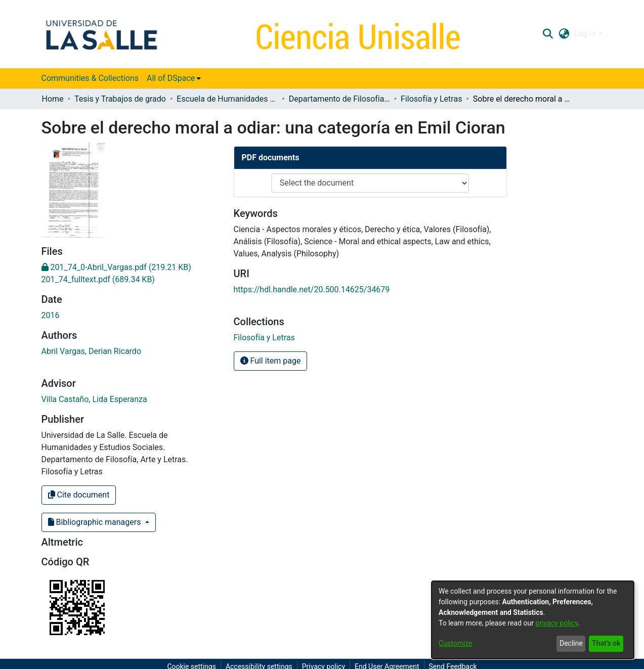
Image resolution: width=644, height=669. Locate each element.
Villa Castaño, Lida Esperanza (94, 399)
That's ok (606, 643)
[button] (548, 34)
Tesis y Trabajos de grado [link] (120, 99)
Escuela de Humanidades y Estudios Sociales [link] (227, 99)
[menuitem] (174, 78)
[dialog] (533, 620)
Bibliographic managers (96, 522)
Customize (455, 643)
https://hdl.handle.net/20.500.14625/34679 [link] (312, 289)
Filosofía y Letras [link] (431, 99)
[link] (116, 267)
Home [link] (53, 99)
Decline (571, 643)
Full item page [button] (271, 361)
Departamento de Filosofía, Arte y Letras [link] (339, 99)
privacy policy (556, 623)
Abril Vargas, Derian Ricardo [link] (92, 351)
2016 (51, 315)
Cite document (79, 495)
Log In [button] (586, 34)
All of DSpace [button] (171, 78)
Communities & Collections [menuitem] (90, 78)
